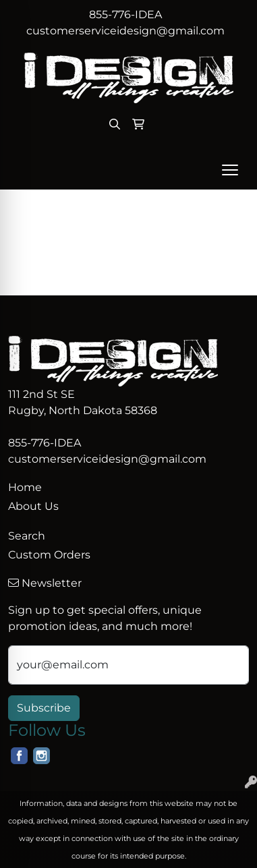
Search (27, 536)
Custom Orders (49, 555)
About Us (33, 506)
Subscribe (44, 708)
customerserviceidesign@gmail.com (125, 31)
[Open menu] (230, 170)
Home (25, 487)
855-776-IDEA (125, 15)
